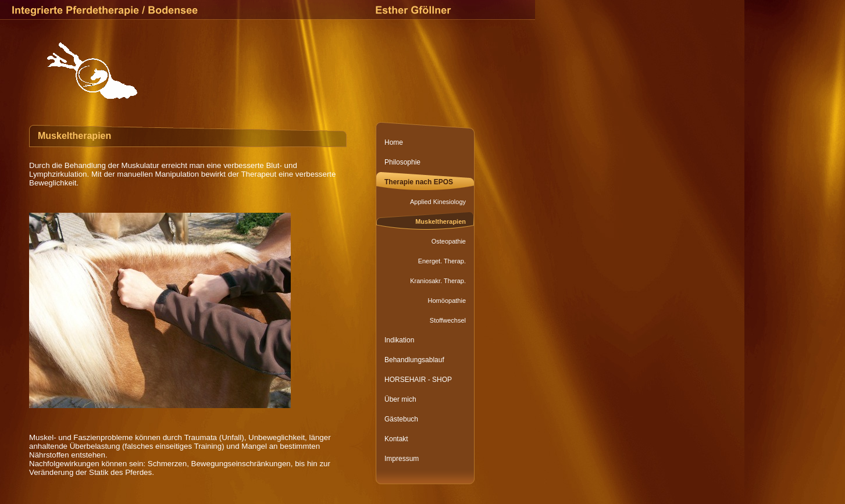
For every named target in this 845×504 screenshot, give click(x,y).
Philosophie (402, 162)
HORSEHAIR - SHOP (418, 380)
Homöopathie (447, 301)
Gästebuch (401, 419)
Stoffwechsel (448, 320)
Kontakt (396, 439)
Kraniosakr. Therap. (438, 281)
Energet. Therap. (442, 261)
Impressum (402, 459)
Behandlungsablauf (414, 360)
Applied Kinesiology (438, 202)
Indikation (399, 340)
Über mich (400, 399)
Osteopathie (449, 241)
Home (394, 142)
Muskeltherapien (441, 221)
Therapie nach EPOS (419, 182)
